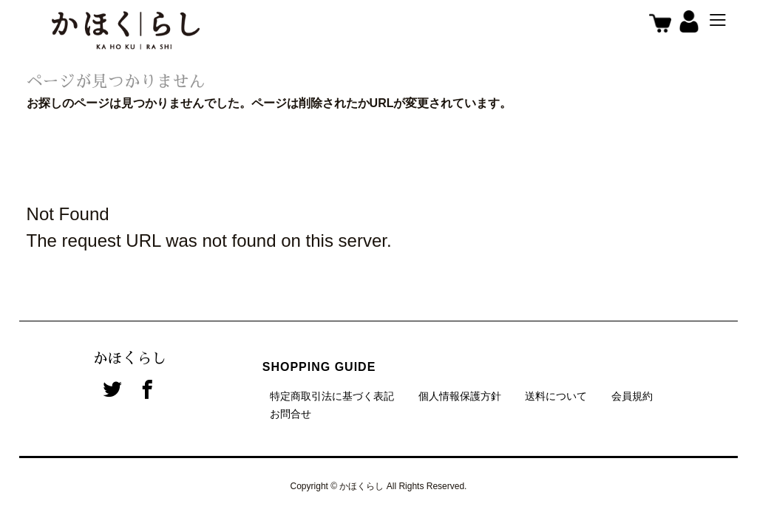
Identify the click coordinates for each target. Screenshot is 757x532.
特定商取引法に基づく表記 (332, 396)
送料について (556, 396)
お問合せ (291, 414)
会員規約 (632, 396)
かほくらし (130, 358)
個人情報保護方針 (460, 396)
